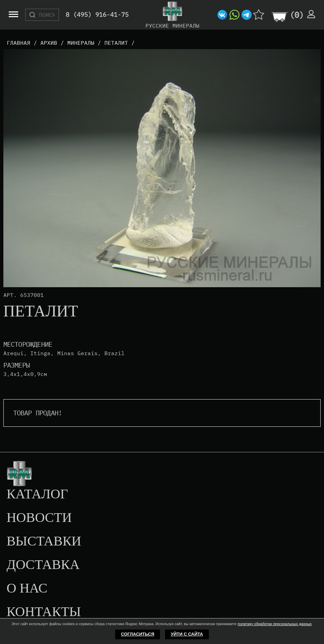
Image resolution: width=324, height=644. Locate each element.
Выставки (44, 541)
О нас (27, 589)
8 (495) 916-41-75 (97, 15)
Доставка (43, 565)
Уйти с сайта (187, 634)
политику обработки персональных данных (274, 624)
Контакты (44, 612)
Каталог (37, 494)
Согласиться (138, 634)
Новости (39, 518)
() (297, 15)
